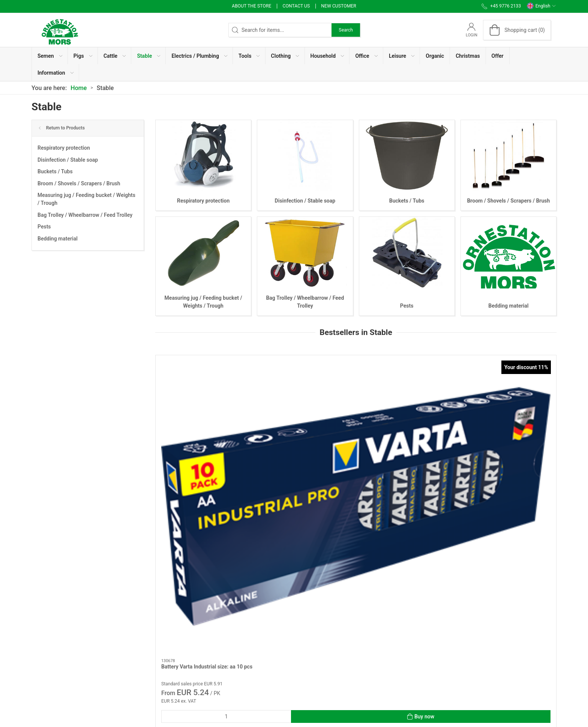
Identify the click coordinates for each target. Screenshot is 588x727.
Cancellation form (232, 680)
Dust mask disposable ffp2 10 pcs (303, 437)
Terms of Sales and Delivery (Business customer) (256, 666)
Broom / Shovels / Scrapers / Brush (79, 183)
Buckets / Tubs (55, 171)
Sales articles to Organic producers (252, 641)
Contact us (296, 6)
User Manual (335, 651)
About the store (251, 6)
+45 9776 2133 (49, 650)
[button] (50, 56)
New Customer (339, 6)
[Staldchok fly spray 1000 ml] (407, 392)
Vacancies (333, 641)
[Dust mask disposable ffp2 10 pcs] (305, 392)
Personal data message (348, 598)
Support (330, 662)
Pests (44, 227)
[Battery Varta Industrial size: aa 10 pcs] (203, 392)
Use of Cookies (338, 608)
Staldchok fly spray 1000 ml (398, 437)
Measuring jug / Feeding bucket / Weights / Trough (86, 199)
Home (79, 88)
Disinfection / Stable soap (68, 160)
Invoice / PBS (336, 630)
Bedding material (58, 239)
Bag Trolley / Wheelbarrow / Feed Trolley (85, 215)
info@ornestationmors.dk (61, 658)
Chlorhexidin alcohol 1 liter (499, 437)
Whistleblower (337, 619)
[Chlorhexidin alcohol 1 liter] (509, 392)
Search (346, 30)
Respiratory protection (64, 148)
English (541, 6)
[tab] (343, 531)
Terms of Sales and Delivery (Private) (254, 651)
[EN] (60, 30)
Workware (223, 608)
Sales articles (227, 630)
